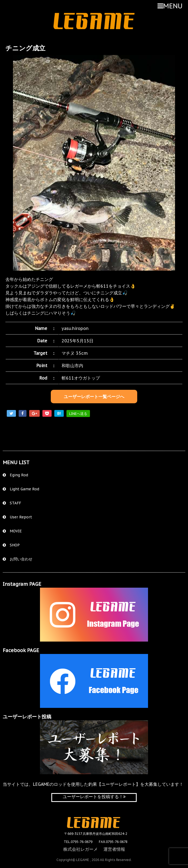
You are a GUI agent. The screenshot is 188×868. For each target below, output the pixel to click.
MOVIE (12, 531)
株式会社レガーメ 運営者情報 (94, 849)
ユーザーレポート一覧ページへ (94, 397)
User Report (17, 517)
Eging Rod (15, 475)
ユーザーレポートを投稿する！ (94, 797)
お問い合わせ (18, 559)
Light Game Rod (21, 489)
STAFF (12, 503)
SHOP (11, 545)
